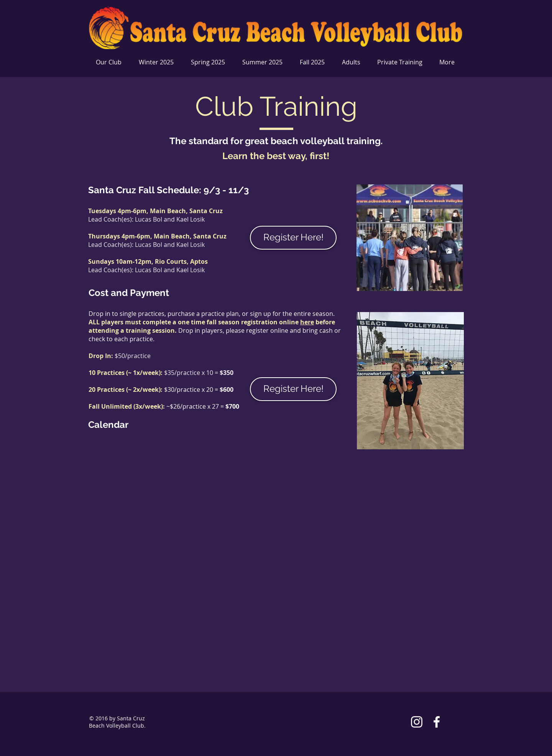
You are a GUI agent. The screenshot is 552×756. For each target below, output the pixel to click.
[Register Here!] (293, 238)
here (307, 322)
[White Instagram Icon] (417, 722)
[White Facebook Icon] (437, 722)
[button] (157, 62)
